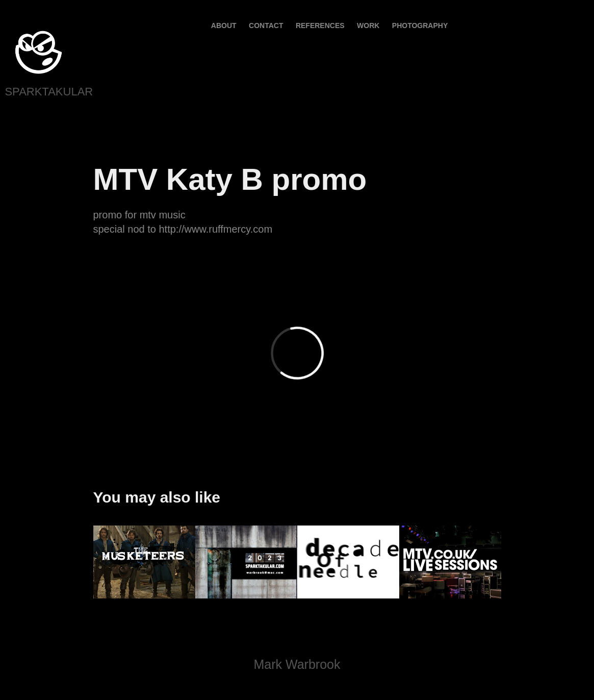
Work (368, 26)
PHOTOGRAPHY (420, 26)
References (320, 26)
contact (266, 26)
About (224, 26)
